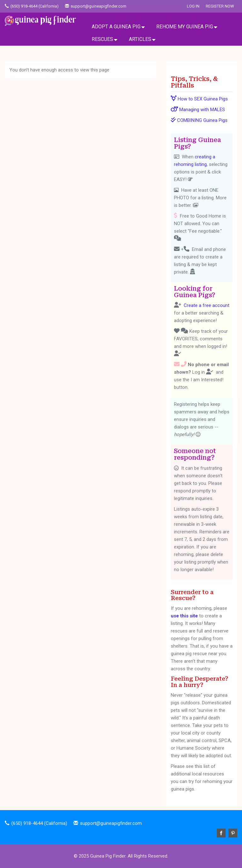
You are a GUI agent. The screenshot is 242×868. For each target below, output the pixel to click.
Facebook (221, 833)
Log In (193, 6)
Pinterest (233, 833)
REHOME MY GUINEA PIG (185, 27)
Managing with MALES (198, 110)
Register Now (220, 6)
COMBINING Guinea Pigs (199, 120)
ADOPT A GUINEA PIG (116, 27)
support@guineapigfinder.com (98, 6)
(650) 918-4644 (24, 6)
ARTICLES (140, 39)
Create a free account (207, 305)
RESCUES (102, 39)
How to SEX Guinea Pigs (199, 99)
